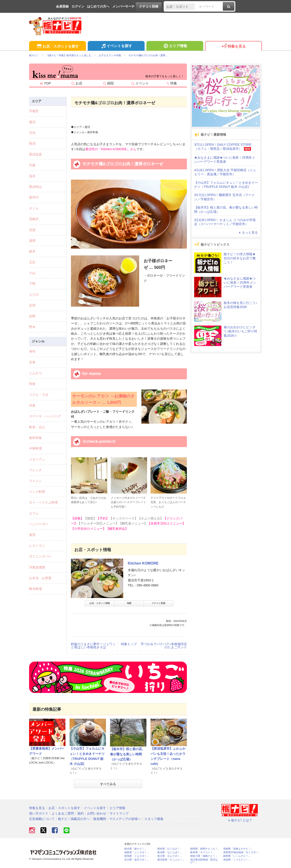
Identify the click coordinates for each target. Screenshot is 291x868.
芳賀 (32, 230)
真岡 (32, 241)
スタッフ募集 (154, 819)
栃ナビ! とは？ (240, 820)
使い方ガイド (39, 813)
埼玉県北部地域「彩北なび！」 (204, 861)
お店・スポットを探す (57, 47)
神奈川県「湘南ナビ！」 (204, 856)
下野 (32, 284)
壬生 (32, 262)
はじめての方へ (98, 6)
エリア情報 (175, 46)
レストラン (37, 546)
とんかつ (35, 373)
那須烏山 (35, 187)
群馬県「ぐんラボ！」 (137, 856)
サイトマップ (119, 813)
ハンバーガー (39, 524)
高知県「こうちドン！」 (237, 860)
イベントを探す (116, 46)
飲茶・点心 (37, 427)
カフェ (34, 513)
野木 (32, 327)
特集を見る (233, 47)
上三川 (34, 295)
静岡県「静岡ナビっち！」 (205, 849)
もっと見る (248, 232)
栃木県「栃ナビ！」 (136, 849)
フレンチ (35, 470)
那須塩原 (35, 154)
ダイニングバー (40, 556)
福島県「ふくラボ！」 (137, 852)
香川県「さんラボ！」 (170, 856)
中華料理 (35, 448)
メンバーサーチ (123, 6)
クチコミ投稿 (149, 6)
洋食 (32, 405)
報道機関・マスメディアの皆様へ (117, 819)
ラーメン (35, 481)
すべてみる (108, 784)
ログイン (78, 6)
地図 (129, 603)
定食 (32, 362)
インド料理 (37, 492)
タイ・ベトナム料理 (43, 502)
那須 (32, 143)
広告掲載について (42, 819)
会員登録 (62, 6)
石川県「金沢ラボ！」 (137, 860)
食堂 (32, 535)
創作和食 (35, 438)
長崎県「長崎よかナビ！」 (238, 849)
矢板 (32, 165)
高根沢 (34, 219)
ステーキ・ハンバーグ (45, 416)
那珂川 (34, 197)
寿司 (32, 351)
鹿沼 (32, 122)
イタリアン (37, 459)
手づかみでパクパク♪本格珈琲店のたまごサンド (164, 646)
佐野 (32, 316)
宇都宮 (34, 111)
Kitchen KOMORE (143, 563)
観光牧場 (35, 589)
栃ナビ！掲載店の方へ (74, 819)
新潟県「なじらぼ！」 (170, 852)
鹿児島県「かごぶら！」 (171, 860)
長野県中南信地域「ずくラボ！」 (242, 852)
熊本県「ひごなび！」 (170, 849)
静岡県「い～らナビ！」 (237, 856)
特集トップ (129, 644)
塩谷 (32, 176)
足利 (32, 305)
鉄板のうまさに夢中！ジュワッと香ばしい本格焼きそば (93, 646)
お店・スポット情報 (100, 603)
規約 (80, 813)
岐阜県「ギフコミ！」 (203, 852)
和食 (32, 384)
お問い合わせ (97, 813)
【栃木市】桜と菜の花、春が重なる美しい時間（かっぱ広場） (128, 754)
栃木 (32, 251)
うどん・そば (39, 395)
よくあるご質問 (63, 813)
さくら (34, 208)
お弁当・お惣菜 (40, 578)
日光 (32, 133)
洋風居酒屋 (37, 567)
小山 (32, 273)
